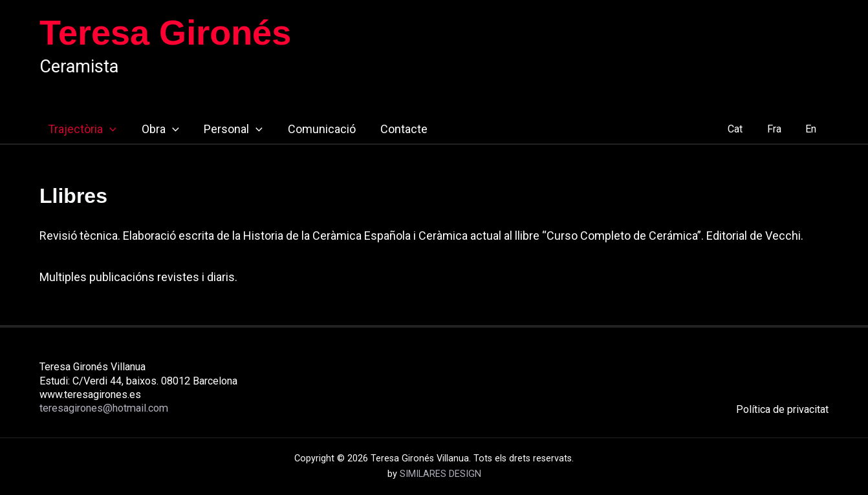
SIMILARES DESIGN (440, 474)
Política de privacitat (782, 409)
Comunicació (308, 129)
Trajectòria (74, 130)
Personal (222, 130)
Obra (150, 130)
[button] (101, 130)
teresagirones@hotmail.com (104, 408)
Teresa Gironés (165, 32)
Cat (743, 129)
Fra (779, 129)
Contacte (388, 129)
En (813, 129)
